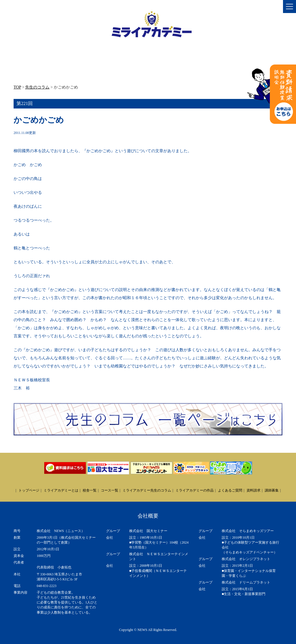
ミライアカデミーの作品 (195, 490)
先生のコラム (37, 87)
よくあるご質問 (230, 490)
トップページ (29, 490)
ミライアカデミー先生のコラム (147, 490)
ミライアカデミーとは (61, 490)
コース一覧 (110, 490)
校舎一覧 (90, 490)
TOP (17, 87)
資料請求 (254, 490)
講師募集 (272, 490)
